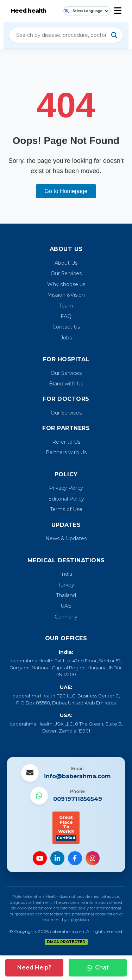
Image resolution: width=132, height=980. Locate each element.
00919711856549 (78, 799)
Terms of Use (66, 509)
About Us (66, 263)
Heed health (28, 11)
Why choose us (66, 284)
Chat (98, 968)
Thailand (66, 595)
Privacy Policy (66, 488)
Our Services (66, 273)
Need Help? (34, 968)
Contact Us (66, 327)
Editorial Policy (66, 499)
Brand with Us (66, 384)
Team (66, 306)
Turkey (66, 585)
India (66, 574)
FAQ (66, 316)
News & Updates (66, 538)
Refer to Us (66, 442)
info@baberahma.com (77, 776)
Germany (66, 617)
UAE (66, 606)
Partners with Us (66, 452)
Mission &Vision (66, 295)
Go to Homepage (66, 191)
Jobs (66, 338)
